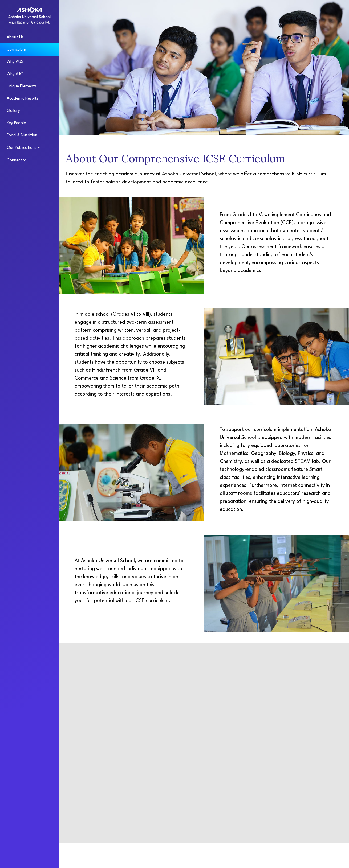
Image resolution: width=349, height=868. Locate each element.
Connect (15, 160)
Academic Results (23, 98)
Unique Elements (22, 86)
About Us (15, 37)
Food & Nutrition (22, 135)
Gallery (13, 111)
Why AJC (15, 74)
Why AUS (15, 62)
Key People (16, 123)
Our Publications (22, 148)
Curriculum (16, 50)
